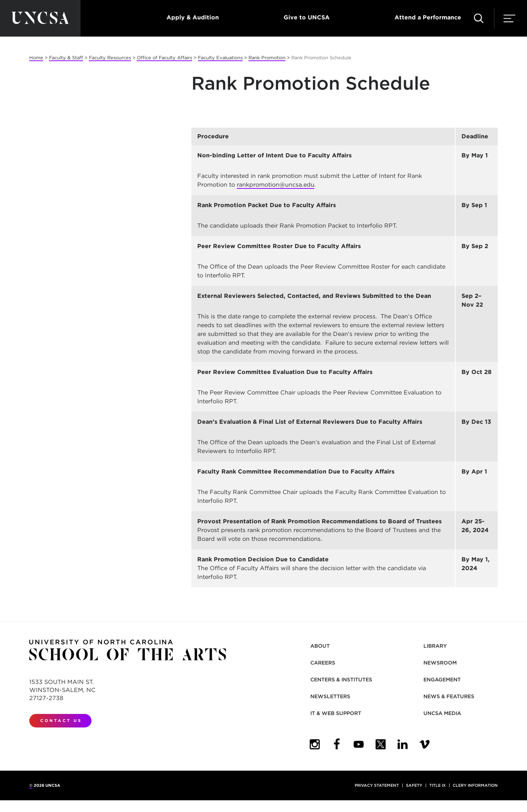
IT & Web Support (336, 713)
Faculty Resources (110, 58)
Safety (414, 785)
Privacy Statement (377, 785)
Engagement (442, 680)
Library (435, 646)
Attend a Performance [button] (428, 17)
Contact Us (61, 721)
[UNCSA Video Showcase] (425, 744)
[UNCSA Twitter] (381, 744)
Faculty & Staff (66, 58)
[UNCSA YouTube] (359, 744)
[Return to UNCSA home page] (40, 18)
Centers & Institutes (341, 680)
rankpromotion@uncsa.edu (276, 185)
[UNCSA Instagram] (315, 744)
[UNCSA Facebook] (337, 744)
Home (36, 58)
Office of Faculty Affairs (165, 58)
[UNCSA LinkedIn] (403, 744)
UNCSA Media (442, 713)
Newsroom (440, 663)
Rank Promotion (267, 58)
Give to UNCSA (307, 17)
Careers (323, 663)
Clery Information (475, 785)
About (320, 646)
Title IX (438, 785)
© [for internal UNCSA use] (31, 785)
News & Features (449, 696)
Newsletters (330, 696)
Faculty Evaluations (220, 58)
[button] (479, 18)
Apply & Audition (193, 17)
